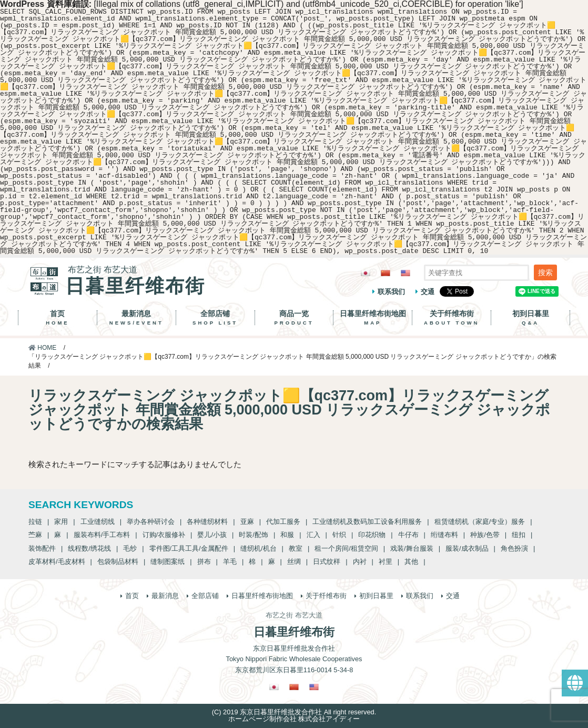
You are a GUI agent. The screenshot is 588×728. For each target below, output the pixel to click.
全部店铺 (215, 318)
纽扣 (519, 535)
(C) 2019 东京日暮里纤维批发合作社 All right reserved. (294, 712)
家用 (61, 522)
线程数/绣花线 (89, 548)
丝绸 (294, 562)
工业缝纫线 (98, 522)
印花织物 (372, 535)
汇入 (313, 535)
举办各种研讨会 (151, 522)
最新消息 (136, 318)
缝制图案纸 (168, 562)
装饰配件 (42, 548)
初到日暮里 (530, 318)
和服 (287, 535)
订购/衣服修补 (164, 535)
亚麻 (247, 522)
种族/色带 (485, 535)
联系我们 (391, 292)
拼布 (204, 562)
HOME (42, 348)
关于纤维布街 (452, 318)
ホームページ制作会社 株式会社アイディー (294, 719)
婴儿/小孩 (212, 535)
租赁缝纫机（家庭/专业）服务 (480, 522)
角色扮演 (514, 548)
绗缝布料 (444, 535)
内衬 (360, 562)
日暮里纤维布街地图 (373, 318)
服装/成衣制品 (467, 548)
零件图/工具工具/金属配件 (189, 548)
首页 (58, 318)
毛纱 (130, 548)
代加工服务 (283, 522)
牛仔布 (408, 535)
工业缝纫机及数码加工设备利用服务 (367, 522)
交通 (428, 292)
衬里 (386, 562)
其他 (411, 562)
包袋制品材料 (118, 562)
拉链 (35, 522)
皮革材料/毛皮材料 (57, 562)
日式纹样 (327, 562)
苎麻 (35, 535)
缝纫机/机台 (258, 548)
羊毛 (230, 562)
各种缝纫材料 (207, 522)
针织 (339, 535)
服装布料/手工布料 (102, 535)
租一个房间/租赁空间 (346, 548)
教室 (296, 548)
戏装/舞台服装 (412, 548)
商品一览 (294, 318)
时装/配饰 (254, 535)
